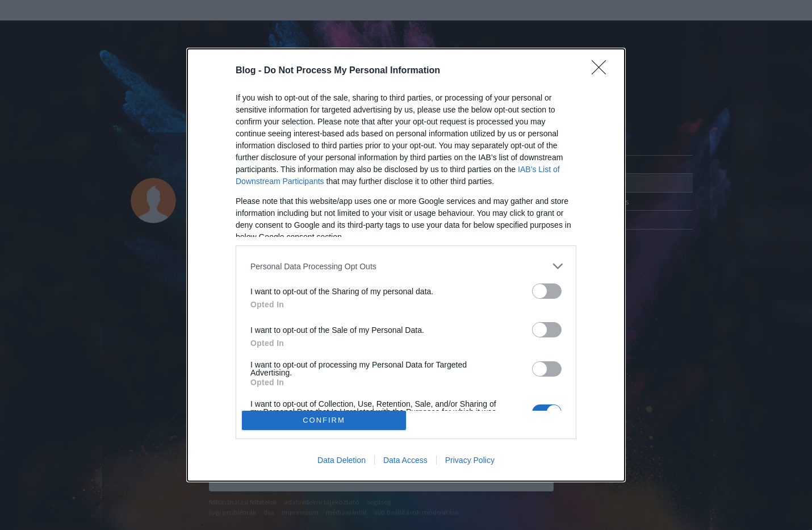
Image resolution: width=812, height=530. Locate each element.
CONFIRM (324, 420)
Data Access (405, 460)
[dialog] (406, 265)
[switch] (547, 291)
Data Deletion (342, 460)
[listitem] (406, 266)
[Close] (602, 71)
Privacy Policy (470, 460)
